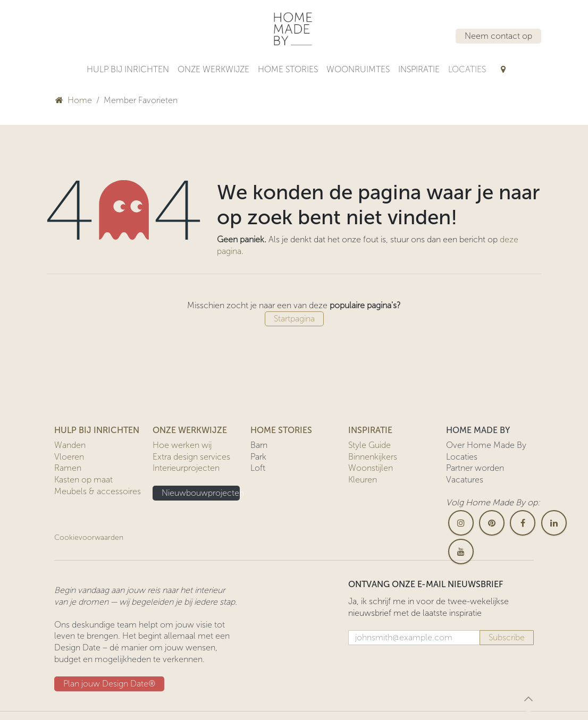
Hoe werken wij (182, 445)
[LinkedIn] (554, 523)
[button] (528, 699)
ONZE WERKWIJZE (190, 430)
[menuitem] (128, 70)
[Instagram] (461, 523)
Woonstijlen (371, 468)
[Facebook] (523, 523)
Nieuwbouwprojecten (201, 493)
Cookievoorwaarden (89, 537)
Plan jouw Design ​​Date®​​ (109, 684)
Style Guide (369, 445)
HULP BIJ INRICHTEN (97, 430)
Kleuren (363, 480)
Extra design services (191, 457)
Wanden (70, 445)
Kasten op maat (83, 480)
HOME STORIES (281, 430)
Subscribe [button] (507, 637)
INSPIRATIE (370, 430)
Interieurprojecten (186, 468)
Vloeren (69, 457)
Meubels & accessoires (98, 491)
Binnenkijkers (373, 457)
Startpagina (294, 319)
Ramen (68, 468)
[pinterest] (492, 523)
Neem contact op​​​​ (498, 36)
